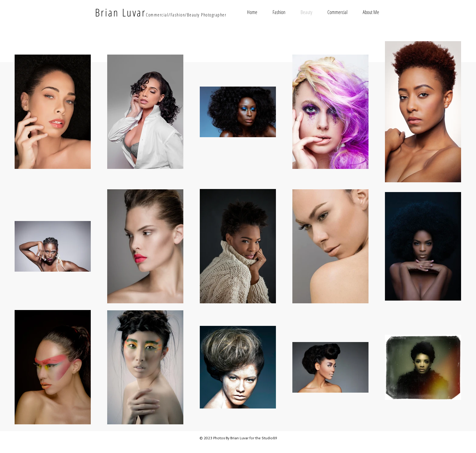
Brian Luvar (121, 12)
